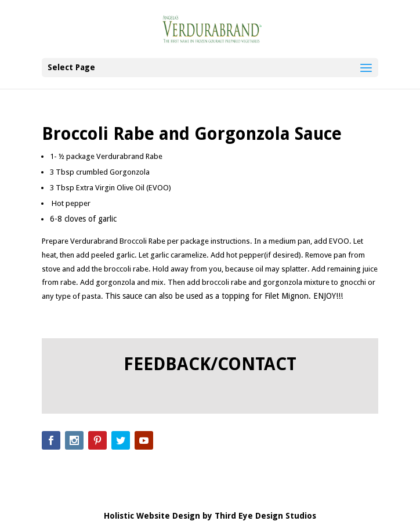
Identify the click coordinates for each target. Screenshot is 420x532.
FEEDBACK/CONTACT (210, 364)
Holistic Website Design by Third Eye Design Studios (210, 516)
